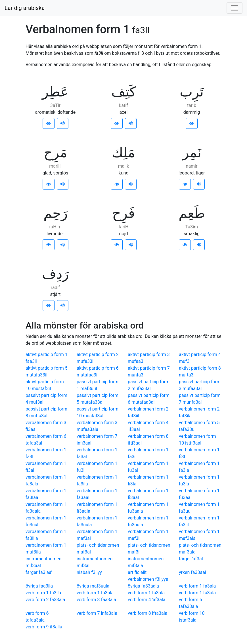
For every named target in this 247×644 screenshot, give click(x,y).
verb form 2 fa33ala (45, 600)
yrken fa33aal (192, 572)
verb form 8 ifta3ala (147, 613)
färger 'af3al (191, 559)
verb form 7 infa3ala (97, 613)
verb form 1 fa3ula (95, 593)
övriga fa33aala (143, 586)
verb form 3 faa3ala (96, 600)
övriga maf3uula (93, 586)
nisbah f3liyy (89, 572)
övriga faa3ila (39, 586)
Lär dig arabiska (25, 8)
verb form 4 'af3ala (147, 600)
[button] (49, 123)
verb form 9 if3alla (44, 627)
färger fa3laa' (39, 572)
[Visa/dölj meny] (235, 8)
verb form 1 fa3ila (43, 593)
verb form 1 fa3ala (197, 586)
